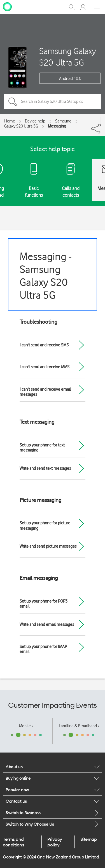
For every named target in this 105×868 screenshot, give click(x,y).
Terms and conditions (13, 842)
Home (10, 121)
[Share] (100, 121)
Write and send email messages (47, 624)
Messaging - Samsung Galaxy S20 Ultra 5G (46, 276)
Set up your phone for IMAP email (43, 649)
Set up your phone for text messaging (42, 448)
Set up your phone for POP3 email (44, 604)
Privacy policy (55, 842)
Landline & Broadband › (79, 726)
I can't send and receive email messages (45, 392)
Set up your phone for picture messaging (45, 526)
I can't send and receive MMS (45, 367)
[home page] (7, 6)
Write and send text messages (45, 468)
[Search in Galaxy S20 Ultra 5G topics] (53, 101)
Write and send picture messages (48, 546)
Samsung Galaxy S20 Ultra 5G (68, 57)
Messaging (57, 126)
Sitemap (89, 839)
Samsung (63, 121)
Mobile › (26, 726)
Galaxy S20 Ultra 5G (21, 126)
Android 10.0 (70, 78)
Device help (35, 121)
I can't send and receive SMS (44, 345)
